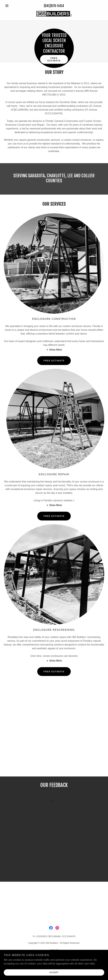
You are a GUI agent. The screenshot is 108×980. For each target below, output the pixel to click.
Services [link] (54, 954)
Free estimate (54, 59)
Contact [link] (54, 958)
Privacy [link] (54, 962)
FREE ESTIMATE (54, 361)
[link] (54, 14)
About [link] (54, 950)
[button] (11, 6)
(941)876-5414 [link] (54, 6)
